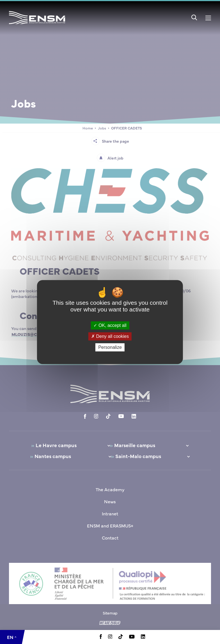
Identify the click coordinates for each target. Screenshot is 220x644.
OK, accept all (110, 325)
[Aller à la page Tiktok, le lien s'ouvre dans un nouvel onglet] (121, 637)
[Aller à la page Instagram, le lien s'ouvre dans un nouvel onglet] (110, 637)
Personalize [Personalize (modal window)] (110, 347)
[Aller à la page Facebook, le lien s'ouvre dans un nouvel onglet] (101, 637)
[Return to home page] (37, 25)
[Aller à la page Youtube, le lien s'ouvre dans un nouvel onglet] (132, 637)
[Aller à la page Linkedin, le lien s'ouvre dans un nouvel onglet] (143, 637)
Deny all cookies (110, 336)
